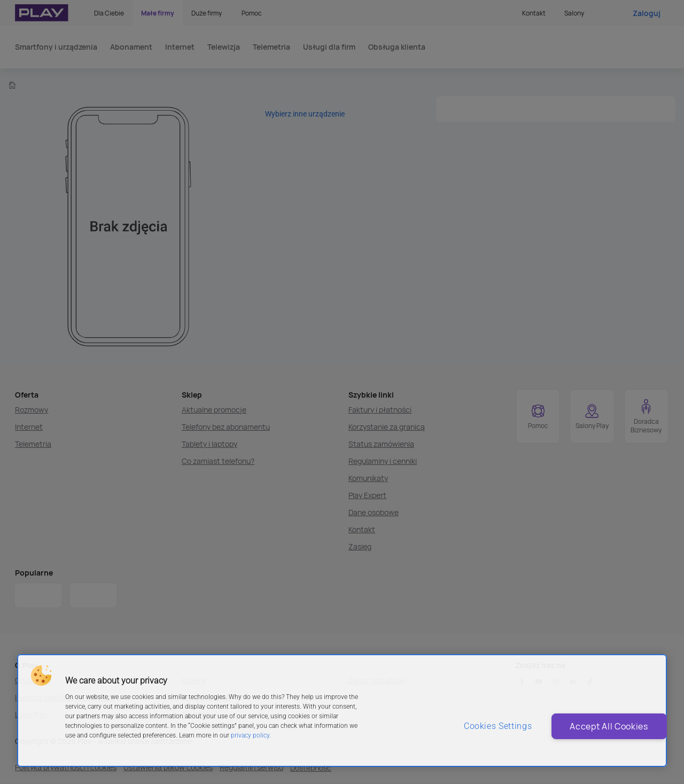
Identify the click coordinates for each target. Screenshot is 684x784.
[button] (41, 676)
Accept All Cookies (597, 726)
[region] (342, 711)
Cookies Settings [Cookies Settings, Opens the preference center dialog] (484, 726)
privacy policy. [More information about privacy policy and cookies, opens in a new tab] (251, 735)
